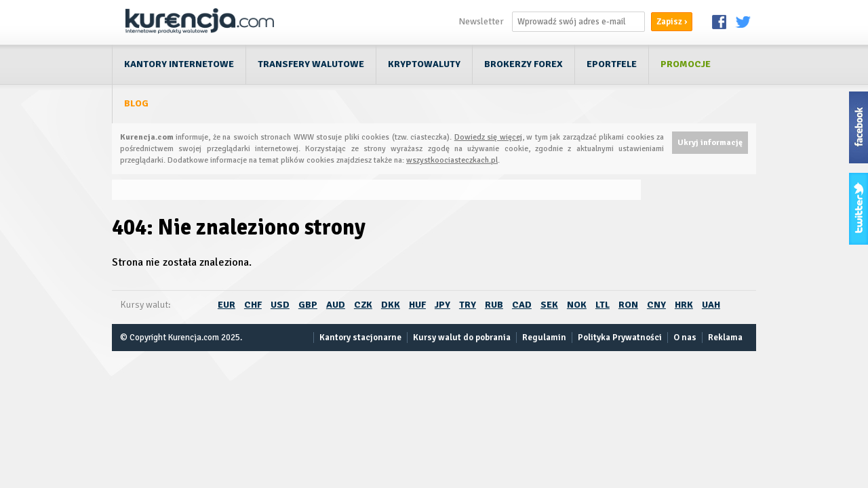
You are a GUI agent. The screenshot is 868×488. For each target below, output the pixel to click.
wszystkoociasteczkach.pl (452, 160)
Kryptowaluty (424, 64)
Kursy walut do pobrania (462, 338)
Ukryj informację (710, 143)
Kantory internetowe (179, 64)
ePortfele (612, 64)
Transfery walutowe (311, 64)
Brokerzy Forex (524, 64)
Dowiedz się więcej (488, 137)
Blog (136, 103)
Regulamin (544, 338)
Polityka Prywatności (620, 338)
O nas (685, 338)
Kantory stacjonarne (360, 338)
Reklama (725, 338)
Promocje (686, 64)
